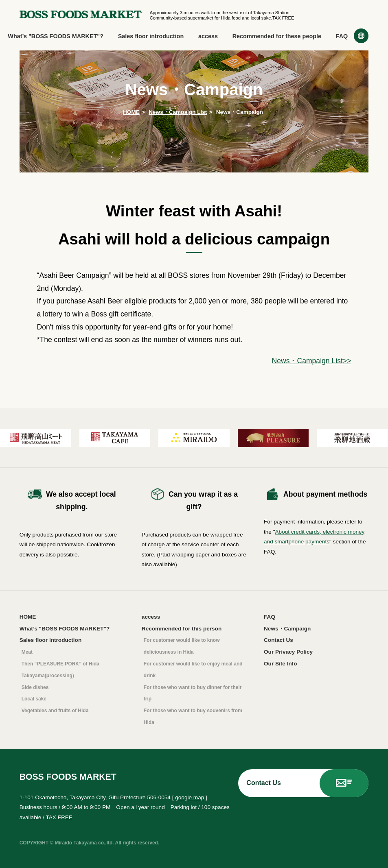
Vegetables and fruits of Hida (55, 711)
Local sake (34, 699)
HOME (131, 112)
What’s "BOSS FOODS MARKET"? (56, 36)
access (208, 36)
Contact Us (278, 640)
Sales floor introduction (151, 36)
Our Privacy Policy (288, 652)
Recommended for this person (182, 629)
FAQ (342, 36)
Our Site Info (281, 664)
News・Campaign (287, 629)
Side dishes (35, 687)
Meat (27, 652)
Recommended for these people (277, 36)
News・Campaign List (178, 112)
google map (190, 797)
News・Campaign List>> (311, 361)
